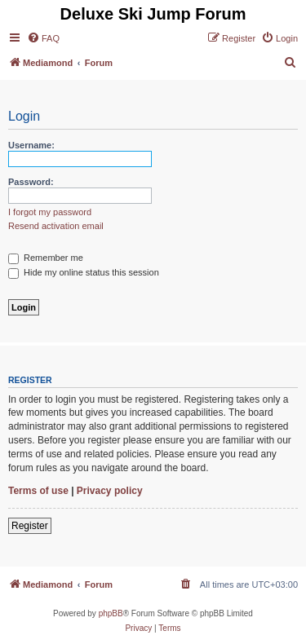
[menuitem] (43, 38)
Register (30, 526)
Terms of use (38, 491)
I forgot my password (50, 212)
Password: (31, 182)
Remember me (46, 258)
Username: (31, 145)
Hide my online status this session (84, 272)
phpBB (111, 613)
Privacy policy (110, 491)
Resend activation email (56, 226)
